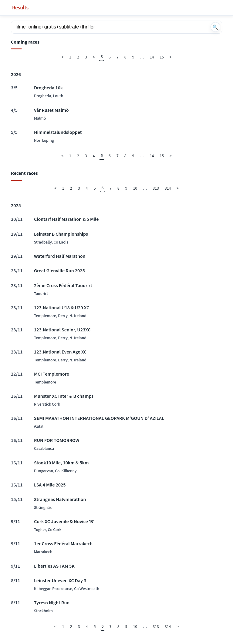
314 (168, 188)
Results (20, 8)
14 (152, 57)
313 (156, 188)
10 (135, 188)
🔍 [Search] (215, 27)
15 (162, 57)
